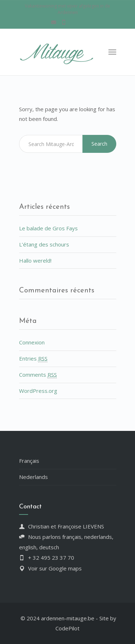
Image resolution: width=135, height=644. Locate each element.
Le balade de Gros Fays (48, 228)
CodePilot (67, 628)
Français (29, 461)
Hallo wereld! (35, 260)
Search (99, 144)
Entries (33, 359)
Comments (38, 375)
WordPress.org (38, 391)
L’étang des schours (44, 244)
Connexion (32, 342)
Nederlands (33, 477)
